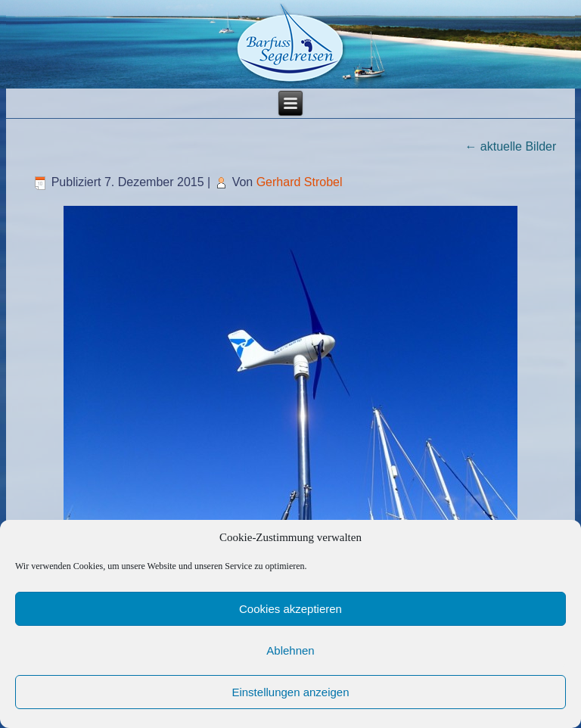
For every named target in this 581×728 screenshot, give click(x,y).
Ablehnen (290, 650)
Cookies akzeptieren (290, 609)
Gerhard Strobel (300, 182)
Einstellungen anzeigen (290, 692)
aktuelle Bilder (510, 146)
